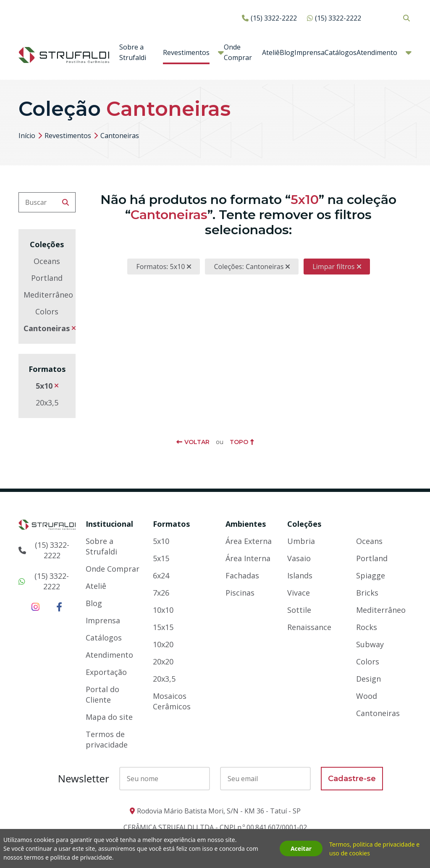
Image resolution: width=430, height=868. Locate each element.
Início (27, 136)
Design (368, 679)
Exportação (106, 672)
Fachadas (242, 575)
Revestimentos (186, 52)
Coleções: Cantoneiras (249, 267)
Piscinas (240, 593)
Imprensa (309, 52)
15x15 (163, 627)
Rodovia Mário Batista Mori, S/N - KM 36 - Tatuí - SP (219, 811)
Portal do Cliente (102, 694)
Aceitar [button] (301, 848)
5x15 (161, 558)
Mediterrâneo (48, 295)
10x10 (163, 610)
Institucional (109, 524)
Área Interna (248, 558)
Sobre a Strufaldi (133, 52)
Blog (287, 52)
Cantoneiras (47, 328)
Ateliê (271, 52)
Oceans (47, 261)
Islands (300, 575)
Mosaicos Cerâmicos (172, 701)
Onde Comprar (238, 52)
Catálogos (341, 52)
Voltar (197, 442)
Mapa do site (109, 717)
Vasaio (299, 558)
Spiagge (371, 575)
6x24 (161, 575)
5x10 (44, 386)
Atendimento (377, 52)
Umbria (301, 541)
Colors (47, 311)
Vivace (299, 593)
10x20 (163, 644)
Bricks (367, 593)
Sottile (299, 610)
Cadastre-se (352, 779)
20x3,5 (47, 403)
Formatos (171, 524)
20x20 (163, 661)
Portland (47, 278)
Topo (239, 442)
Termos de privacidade (107, 739)
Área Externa (249, 541)
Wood (367, 696)
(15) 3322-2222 (274, 18)
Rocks (367, 627)
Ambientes (246, 524)
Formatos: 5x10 (160, 267)
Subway (370, 644)
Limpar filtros (333, 267)
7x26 (161, 593)
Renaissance (309, 627)
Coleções (304, 524)
